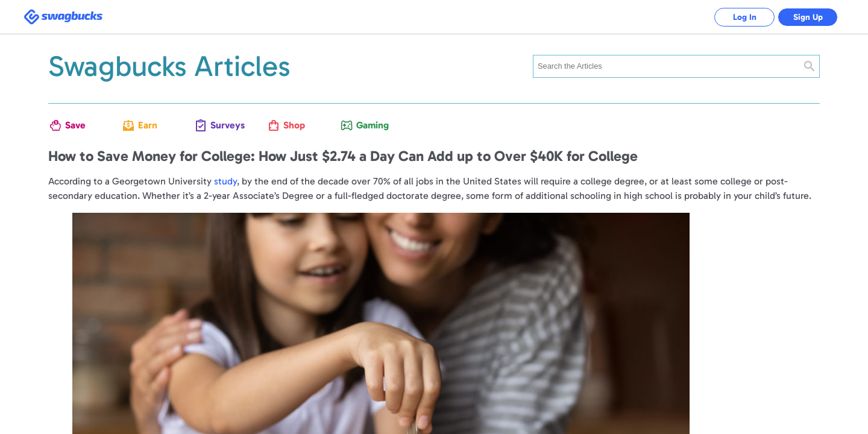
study (225, 181)
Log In (745, 17)
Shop (294, 125)
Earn (148, 125)
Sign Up (808, 17)
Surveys (224, 125)
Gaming (370, 125)
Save (75, 125)
